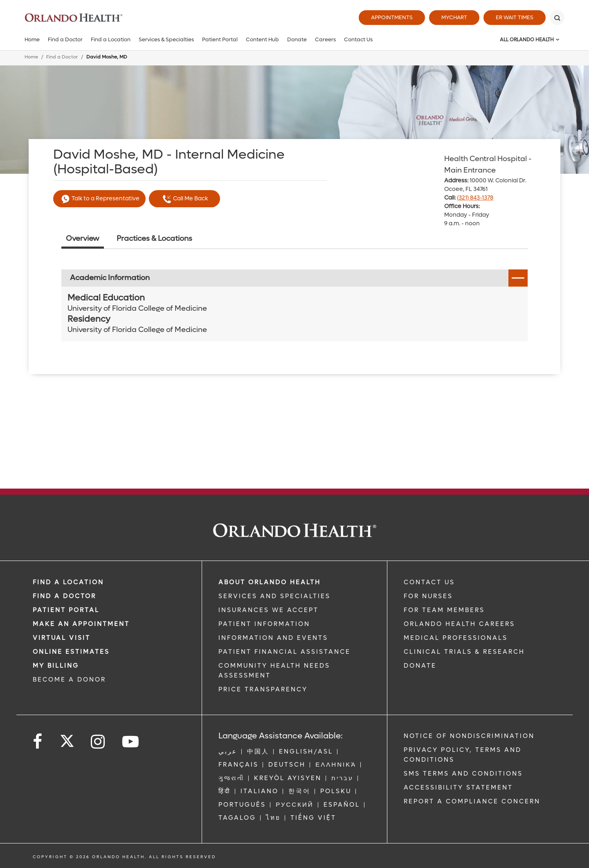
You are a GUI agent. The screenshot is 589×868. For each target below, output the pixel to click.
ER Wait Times (515, 17)
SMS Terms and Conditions (463, 774)
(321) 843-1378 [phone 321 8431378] (475, 198)
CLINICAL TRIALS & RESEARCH (464, 652)
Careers (325, 39)
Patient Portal (220, 39)
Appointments (392, 17)
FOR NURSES (428, 596)
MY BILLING (56, 666)
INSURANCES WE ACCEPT (269, 610)
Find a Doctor (65, 39)
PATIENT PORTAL (66, 610)
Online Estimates (71, 652)
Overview (83, 239)
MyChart (454, 17)
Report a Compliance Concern (472, 801)
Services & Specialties (166, 39)
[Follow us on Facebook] (38, 742)
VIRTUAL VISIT (62, 638)
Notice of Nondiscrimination (469, 736)
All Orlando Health (527, 40)
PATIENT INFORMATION (264, 624)
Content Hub (262, 39)
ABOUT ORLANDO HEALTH (270, 582)
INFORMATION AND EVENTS (273, 638)
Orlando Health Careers (459, 624)
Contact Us (358, 39)
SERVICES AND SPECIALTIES (274, 596)
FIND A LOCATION (68, 582)
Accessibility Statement (458, 787)
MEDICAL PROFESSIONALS (456, 638)
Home (32, 39)
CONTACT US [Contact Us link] (429, 582)
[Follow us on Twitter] (67, 738)
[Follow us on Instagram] (98, 742)
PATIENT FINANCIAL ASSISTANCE (284, 652)
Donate (297, 39)
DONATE (420, 666)
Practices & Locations (154, 239)
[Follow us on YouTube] (131, 742)
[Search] (557, 18)
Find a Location (111, 39)
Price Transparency (263, 689)
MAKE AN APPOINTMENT (81, 624)
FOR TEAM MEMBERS (444, 610)
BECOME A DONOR (69, 680)
